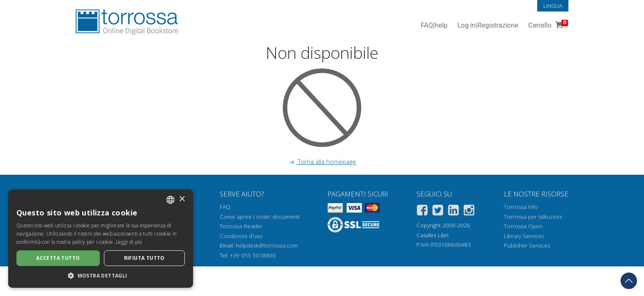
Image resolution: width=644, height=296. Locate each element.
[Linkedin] (453, 212)
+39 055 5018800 (253, 255)
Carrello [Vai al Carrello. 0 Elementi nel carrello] (547, 26)
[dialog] (101, 239)
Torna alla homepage (322, 162)
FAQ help (434, 26)
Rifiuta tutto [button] (144, 258)
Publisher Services (527, 245)
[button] (101, 275)
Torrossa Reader (241, 226)
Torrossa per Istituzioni (533, 217)
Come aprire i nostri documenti (260, 217)
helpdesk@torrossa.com (267, 245)
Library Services (524, 236)
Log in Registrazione (488, 26)
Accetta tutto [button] (58, 258)
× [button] (182, 199)
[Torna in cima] (629, 281)
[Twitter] (438, 212)
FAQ (225, 207)
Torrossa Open (523, 226)
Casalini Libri (432, 235)
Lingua (553, 6)
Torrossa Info (521, 207)
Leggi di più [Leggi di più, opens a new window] (129, 242)
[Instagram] (469, 212)
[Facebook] (422, 212)
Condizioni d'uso (241, 236)
